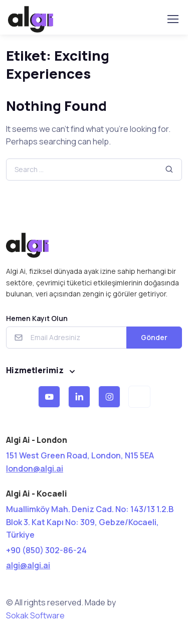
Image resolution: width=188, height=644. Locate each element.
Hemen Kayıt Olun (37, 318)
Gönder (154, 337)
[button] (49, 397)
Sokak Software (35, 615)
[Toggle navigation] (172, 19)
